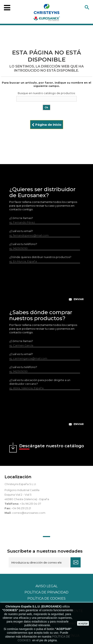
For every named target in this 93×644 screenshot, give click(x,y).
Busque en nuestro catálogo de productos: (47, 93)
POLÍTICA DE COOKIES (46, 598)
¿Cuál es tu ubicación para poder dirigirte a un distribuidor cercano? (40, 382)
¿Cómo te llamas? (21, 218)
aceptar (83, 623)
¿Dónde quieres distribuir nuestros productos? (40, 257)
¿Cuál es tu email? (21, 231)
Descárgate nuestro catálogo (52, 446)
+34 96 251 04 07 (31, 504)
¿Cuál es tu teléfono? (23, 244)
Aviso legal (46, 586)
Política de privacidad (46, 592)
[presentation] (47, 285)
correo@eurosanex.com (29, 513)
